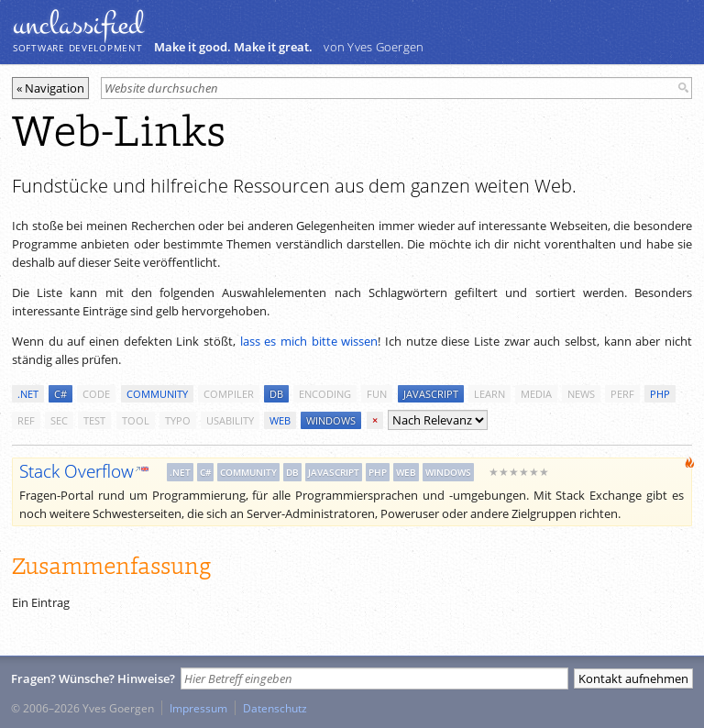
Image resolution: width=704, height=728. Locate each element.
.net (28, 394)
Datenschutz (275, 708)
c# (60, 394)
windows (331, 420)
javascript (431, 394)
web (280, 420)
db (276, 394)
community (157, 394)
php (660, 394)
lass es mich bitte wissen (309, 341)
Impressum (198, 708)
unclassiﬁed (78, 25)
